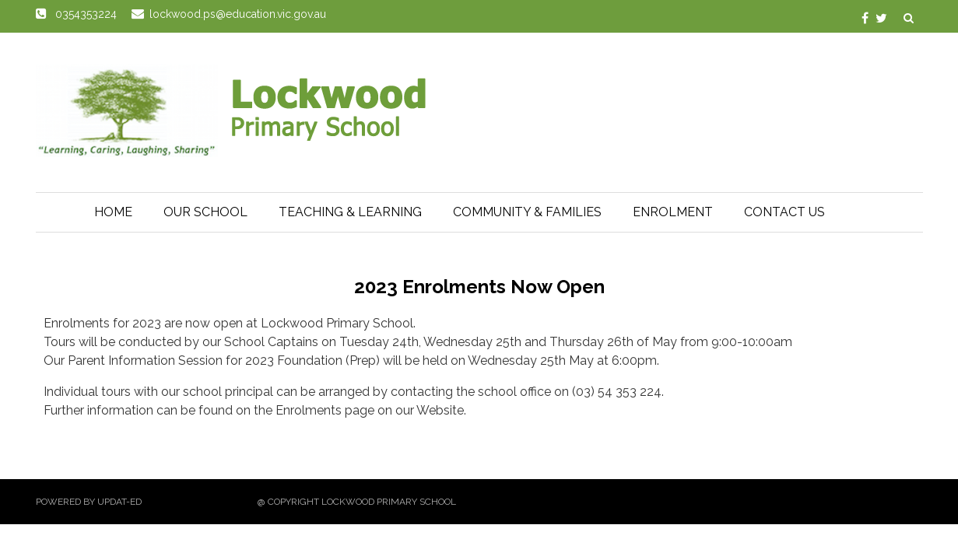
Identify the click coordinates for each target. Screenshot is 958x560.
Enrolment (673, 212)
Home (113, 212)
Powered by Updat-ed (89, 502)
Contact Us (784, 212)
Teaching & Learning (350, 212)
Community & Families (527, 212)
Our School (205, 212)
